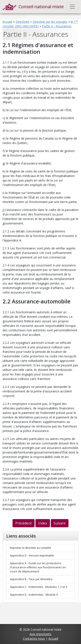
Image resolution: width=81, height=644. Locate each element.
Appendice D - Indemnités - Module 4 (34, 595)
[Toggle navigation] (72, 7)
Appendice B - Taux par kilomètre (31, 579)
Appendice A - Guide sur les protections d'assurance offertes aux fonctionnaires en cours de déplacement (38, 567)
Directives (22, 22)
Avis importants (40, 634)
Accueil (7, 22)
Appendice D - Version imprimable (32, 556)
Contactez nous (34, 639)
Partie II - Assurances (57, 26)
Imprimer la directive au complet (30, 548)
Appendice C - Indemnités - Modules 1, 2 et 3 (39, 587)
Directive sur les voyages (50, 22)
